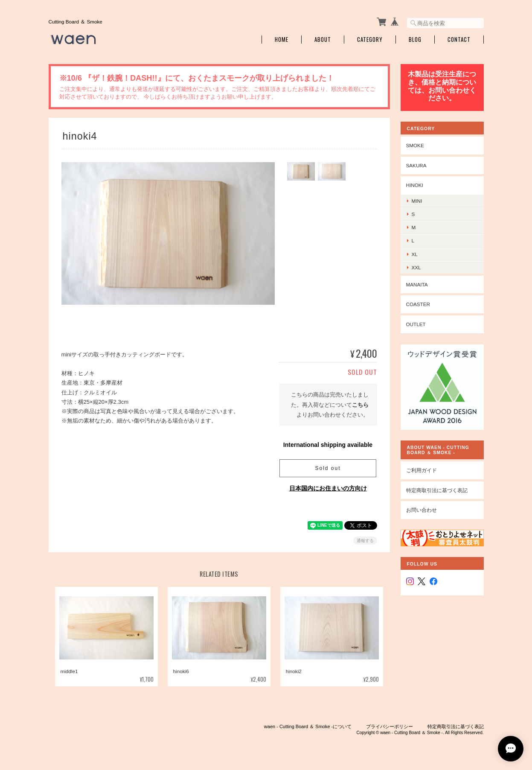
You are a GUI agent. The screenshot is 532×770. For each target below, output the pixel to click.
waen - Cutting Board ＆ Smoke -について (308, 726)
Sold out (328, 468)
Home (282, 39)
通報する (365, 541)
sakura (416, 165)
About (323, 39)
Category (370, 39)
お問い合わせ (422, 510)
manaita (417, 284)
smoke (415, 145)
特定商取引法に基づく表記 (437, 490)
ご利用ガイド (422, 470)
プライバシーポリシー (390, 726)
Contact (459, 39)
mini (417, 201)
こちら (360, 405)
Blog (415, 39)
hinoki (415, 185)
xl (415, 254)
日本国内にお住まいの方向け (328, 488)
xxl (416, 267)
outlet (416, 324)
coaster (418, 304)
